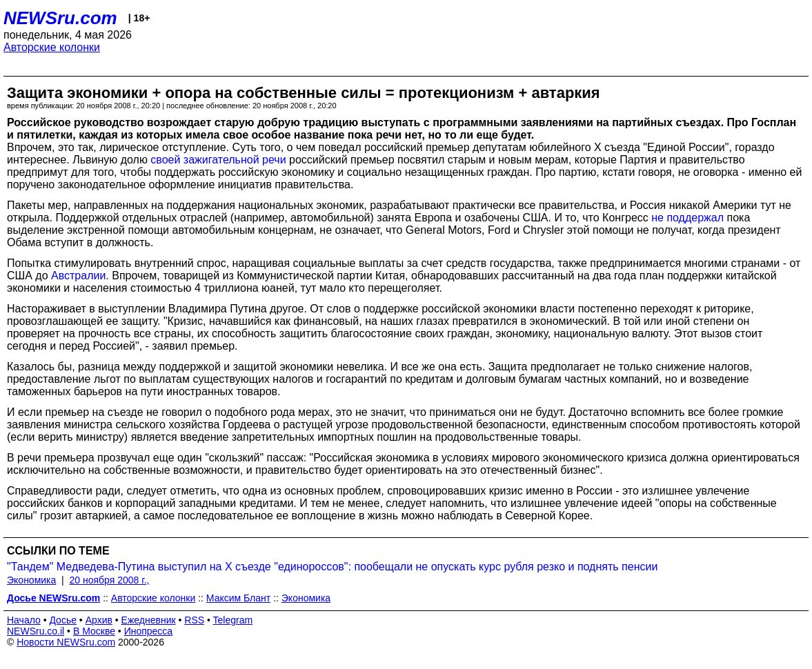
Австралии (78, 276)
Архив (99, 620)
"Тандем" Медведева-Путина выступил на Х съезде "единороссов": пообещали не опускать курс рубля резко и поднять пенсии (332, 567)
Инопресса (149, 631)
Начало (24, 620)
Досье (63, 620)
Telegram (233, 620)
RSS (194, 620)
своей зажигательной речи (218, 160)
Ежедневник (149, 620)
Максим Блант (238, 598)
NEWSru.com (60, 18)
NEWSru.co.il (36, 631)
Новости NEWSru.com (66, 642)
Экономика (31, 580)
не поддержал (687, 218)
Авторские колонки (52, 47)
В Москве (94, 631)
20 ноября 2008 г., (110, 580)
